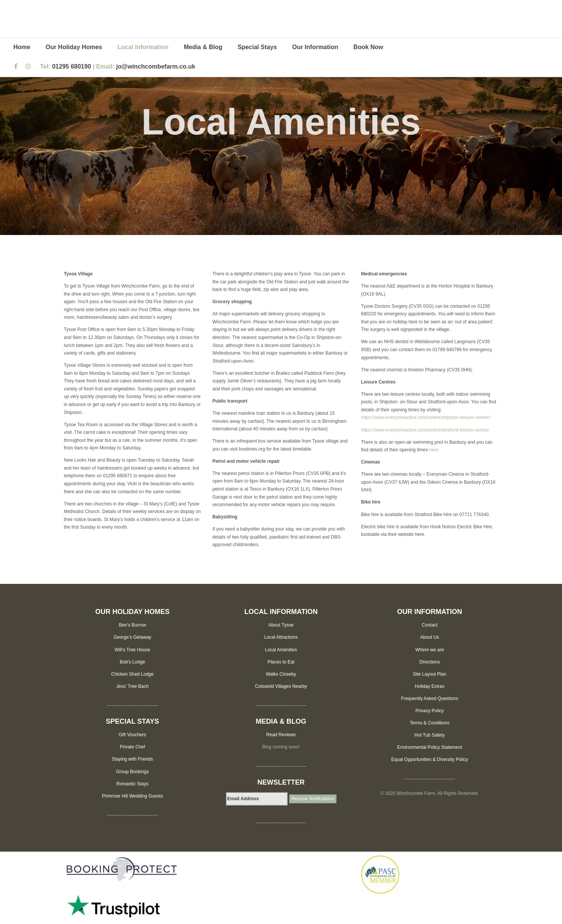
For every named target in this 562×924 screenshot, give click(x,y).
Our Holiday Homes (74, 47)
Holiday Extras (430, 686)
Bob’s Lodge (132, 662)
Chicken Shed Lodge (132, 674)
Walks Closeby (281, 674)
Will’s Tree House (132, 650)
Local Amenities (281, 650)
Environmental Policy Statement (429, 747)
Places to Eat (281, 662)
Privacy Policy (430, 711)
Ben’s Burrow (132, 625)
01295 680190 (72, 66)
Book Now (368, 47)
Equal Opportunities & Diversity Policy (430, 759)
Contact (430, 625)
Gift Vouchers (132, 735)
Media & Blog (203, 47)
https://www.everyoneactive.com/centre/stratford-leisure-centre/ (425, 430)
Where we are (430, 650)
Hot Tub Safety (430, 735)
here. (434, 450)
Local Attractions (281, 637)
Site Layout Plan (430, 674)
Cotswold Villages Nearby (281, 686)
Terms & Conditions (429, 723)
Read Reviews (281, 735)
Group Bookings (132, 772)
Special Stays (257, 47)
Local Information (143, 47)
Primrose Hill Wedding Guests (133, 796)
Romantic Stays (132, 784)
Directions (430, 662)
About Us (430, 637)
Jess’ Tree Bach (132, 686)
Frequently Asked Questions (429, 699)
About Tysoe (281, 625)
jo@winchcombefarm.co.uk (156, 66)
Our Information (315, 47)
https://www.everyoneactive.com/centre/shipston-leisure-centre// (426, 417)
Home (22, 47)
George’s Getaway (132, 637)
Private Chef (132, 747)
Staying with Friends (132, 759)
